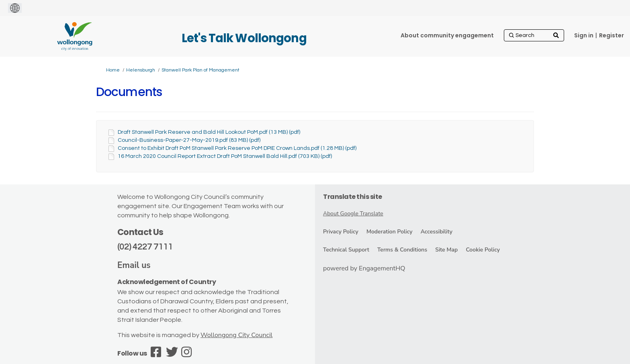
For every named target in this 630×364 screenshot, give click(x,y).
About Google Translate (353, 214)
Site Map (446, 250)
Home (113, 70)
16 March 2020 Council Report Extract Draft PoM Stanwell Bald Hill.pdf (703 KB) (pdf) (225, 156)
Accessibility (437, 232)
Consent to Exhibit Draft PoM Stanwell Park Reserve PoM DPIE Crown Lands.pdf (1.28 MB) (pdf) (237, 148)
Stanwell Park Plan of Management (200, 70)
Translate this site (353, 197)
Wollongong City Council (236, 335)
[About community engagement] (447, 35)
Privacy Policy (341, 232)
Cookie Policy (483, 250)
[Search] (534, 35)
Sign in (584, 35)
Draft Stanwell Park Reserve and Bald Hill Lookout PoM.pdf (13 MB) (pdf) (209, 132)
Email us (134, 265)
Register (612, 35)
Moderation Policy (390, 232)
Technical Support (346, 250)
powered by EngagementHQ (364, 268)
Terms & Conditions (402, 250)
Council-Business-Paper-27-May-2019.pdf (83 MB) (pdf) (189, 140)
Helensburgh (141, 70)
